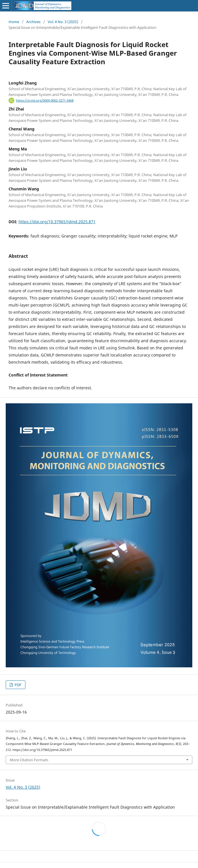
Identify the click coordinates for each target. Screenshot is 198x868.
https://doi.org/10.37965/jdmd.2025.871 (57, 222)
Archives (33, 22)
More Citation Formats (29, 760)
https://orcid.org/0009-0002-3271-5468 (45, 100)
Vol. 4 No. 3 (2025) (63, 22)
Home (14, 22)
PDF (18, 685)
